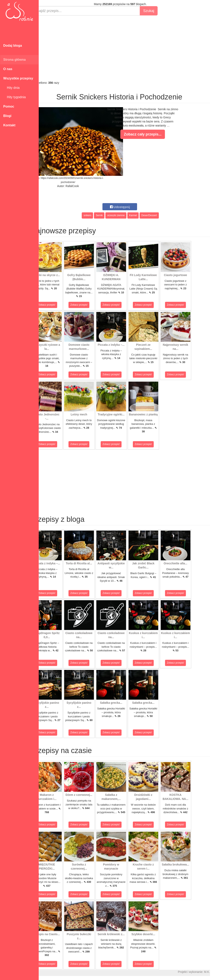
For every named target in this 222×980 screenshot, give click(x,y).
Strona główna (14, 60)
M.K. (217, 972)
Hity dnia (11, 88)
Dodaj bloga (13, 46)
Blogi (7, 116)
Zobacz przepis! (57, 305)
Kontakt (9, 125)
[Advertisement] (130, 48)
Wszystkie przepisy (18, 78)
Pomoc (9, 106)
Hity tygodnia (14, 97)
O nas (8, 69)
